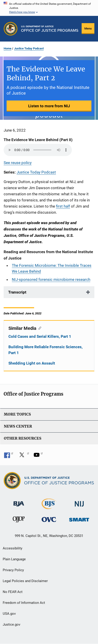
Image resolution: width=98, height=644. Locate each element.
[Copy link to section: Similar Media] (39, 328)
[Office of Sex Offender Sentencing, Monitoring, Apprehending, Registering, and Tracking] (79, 518)
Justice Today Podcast (29, 48)
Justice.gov (11, 624)
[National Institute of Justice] (79, 502)
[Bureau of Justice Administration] (19, 502)
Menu (88, 28)
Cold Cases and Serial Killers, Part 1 (40, 336)
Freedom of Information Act (24, 603)
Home (8, 48)
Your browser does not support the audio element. (38, 150)
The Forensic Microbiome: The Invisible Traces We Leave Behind (52, 268)
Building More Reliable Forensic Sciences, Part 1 (45, 350)
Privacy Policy (13, 570)
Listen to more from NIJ (49, 106)
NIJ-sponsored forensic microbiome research (51, 279)
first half (63, 206)
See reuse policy (18, 163)
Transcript (17, 292)
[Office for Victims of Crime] (49, 519)
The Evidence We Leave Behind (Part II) (38, 140)
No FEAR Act (13, 592)
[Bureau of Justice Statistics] (49, 507)
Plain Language (14, 559)
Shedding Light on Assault (32, 363)
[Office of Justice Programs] (11, 29)
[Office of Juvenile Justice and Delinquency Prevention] (19, 520)
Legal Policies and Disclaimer (25, 581)
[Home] (50, 29)
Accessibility (13, 548)
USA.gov (9, 614)
